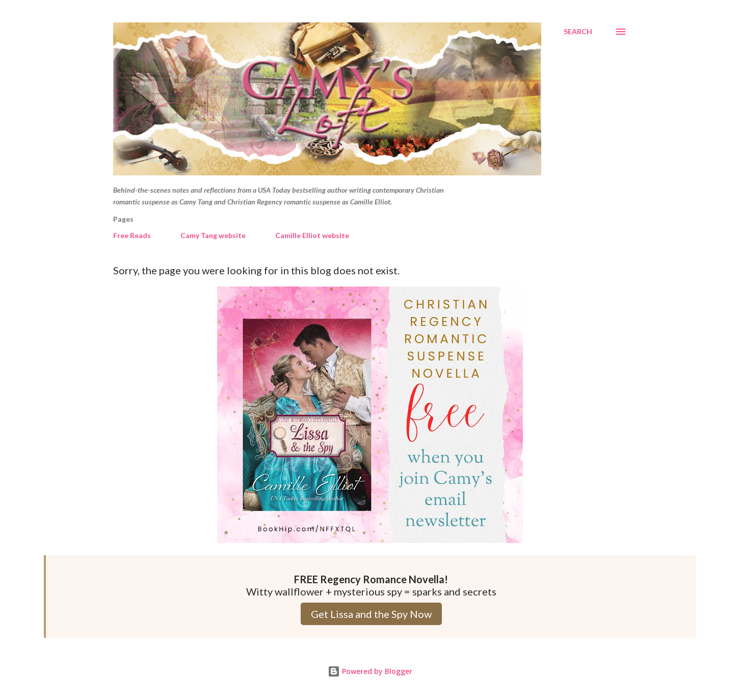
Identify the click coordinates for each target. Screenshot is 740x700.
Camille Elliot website (312, 235)
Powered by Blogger (370, 671)
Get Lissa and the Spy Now (371, 614)
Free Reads (132, 235)
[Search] (578, 32)
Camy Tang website (213, 235)
